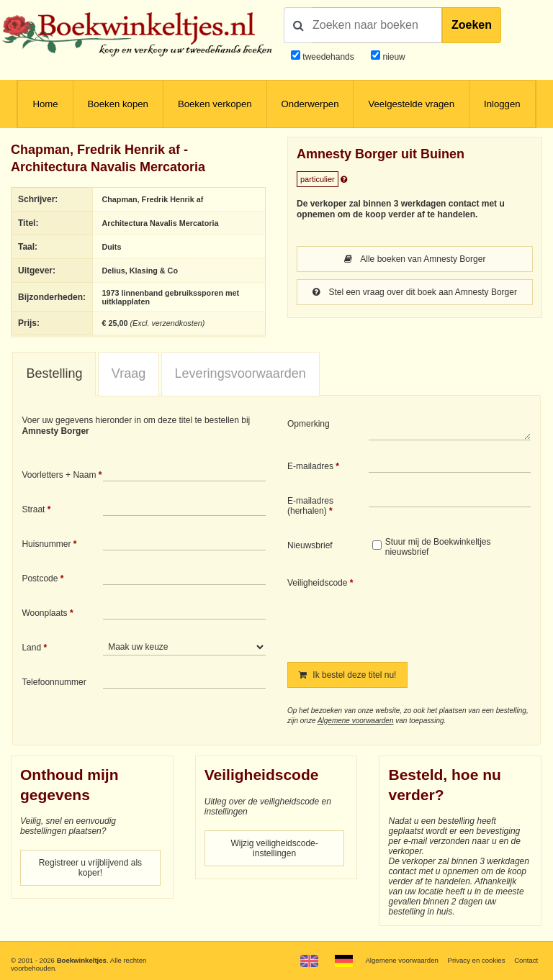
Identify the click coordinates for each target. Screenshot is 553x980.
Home (45, 104)
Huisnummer (46, 544)
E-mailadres (310, 466)
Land (31, 648)
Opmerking (309, 424)
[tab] (54, 374)
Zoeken (472, 25)
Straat (33, 509)
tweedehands (328, 57)
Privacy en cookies (476, 960)
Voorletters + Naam (59, 475)
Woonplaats (44, 613)
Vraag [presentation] (129, 373)
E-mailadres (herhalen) (310, 506)
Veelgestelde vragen (411, 104)
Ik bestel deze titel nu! (347, 675)
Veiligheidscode (317, 583)
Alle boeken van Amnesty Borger (415, 259)
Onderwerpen (310, 104)
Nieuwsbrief (310, 545)
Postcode (40, 579)
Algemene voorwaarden (356, 721)
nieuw (393, 57)
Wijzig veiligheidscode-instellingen (274, 848)
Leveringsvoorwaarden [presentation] (240, 373)
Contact (526, 960)
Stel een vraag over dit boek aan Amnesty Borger (415, 292)
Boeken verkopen (215, 104)
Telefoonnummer (54, 682)
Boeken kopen (118, 104)
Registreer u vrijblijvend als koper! (90, 868)
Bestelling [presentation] (54, 373)
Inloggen (502, 104)
